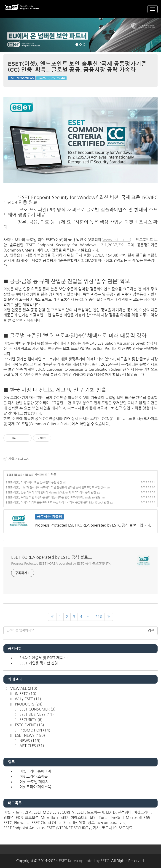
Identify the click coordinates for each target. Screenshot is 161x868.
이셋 (7, 812)
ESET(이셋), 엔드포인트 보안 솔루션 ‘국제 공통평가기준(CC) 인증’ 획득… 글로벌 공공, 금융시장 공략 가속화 (77, 67)
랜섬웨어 (125, 812)
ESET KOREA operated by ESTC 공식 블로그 (52, 557)
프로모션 (32, 818)
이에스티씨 (79, 818)
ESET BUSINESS (36, 714)
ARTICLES (31, 746)
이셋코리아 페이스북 (35, 787)
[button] (12, 35)
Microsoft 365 (138, 818)
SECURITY (31, 720)
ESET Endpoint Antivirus (24, 828)
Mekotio (48, 818)
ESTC (8, 823)
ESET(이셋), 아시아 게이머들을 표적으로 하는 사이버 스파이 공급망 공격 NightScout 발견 (57, 503)
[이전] (52, 617)
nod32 (63, 818)
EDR (19, 818)
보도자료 (126, 828)
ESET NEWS (14, 475)
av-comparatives (111, 823)
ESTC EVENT (29, 725)
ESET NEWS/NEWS (22, 78)
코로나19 (109, 828)
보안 (93, 818)
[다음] (109, 617)
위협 (82, 823)
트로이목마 (95, 812)
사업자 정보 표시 (16, 459)
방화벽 (9, 818)
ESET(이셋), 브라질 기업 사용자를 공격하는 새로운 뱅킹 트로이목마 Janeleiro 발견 (53, 498)
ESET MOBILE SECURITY (54, 812)
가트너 (17, 812)
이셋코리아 (142, 812)
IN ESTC (25, 694)
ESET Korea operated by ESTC (84, 861)
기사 (96, 828)
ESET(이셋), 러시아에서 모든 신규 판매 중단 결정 (34, 483)
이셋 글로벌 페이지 (34, 782)
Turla (103, 818)
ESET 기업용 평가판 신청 (39, 663)
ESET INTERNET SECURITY (69, 828)
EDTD (111, 812)
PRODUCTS (28, 704)
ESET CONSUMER (37, 709)
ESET (81, 812)
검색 (151, 631)
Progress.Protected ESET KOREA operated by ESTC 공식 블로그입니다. (61, 564)
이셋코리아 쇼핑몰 (34, 776)
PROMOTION (34, 730)
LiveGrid (117, 818)
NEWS (29, 475)
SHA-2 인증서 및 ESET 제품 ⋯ (44, 658)
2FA (28, 812)
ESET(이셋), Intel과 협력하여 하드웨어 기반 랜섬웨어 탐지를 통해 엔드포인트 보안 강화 (56, 488)
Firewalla (22, 823)
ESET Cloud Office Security (54, 823)
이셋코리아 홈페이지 (35, 771)
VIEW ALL (23, 688)
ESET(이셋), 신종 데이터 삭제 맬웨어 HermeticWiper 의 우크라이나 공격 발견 (51, 493)
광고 (91, 823)
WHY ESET (28, 699)
